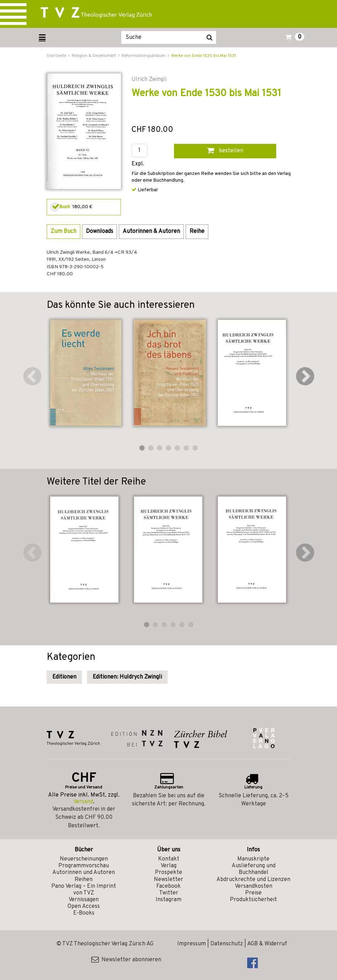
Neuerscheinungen (84, 859)
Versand (83, 802)
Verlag (168, 866)
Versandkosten (254, 886)
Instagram (168, 900)
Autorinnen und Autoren (84, 873)
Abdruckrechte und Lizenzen (253, 880)
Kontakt (169, 859)
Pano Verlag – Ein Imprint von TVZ (84, 890)
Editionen (64, 677)
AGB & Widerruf (267, 944)
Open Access (84, 906)
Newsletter (168, 880)
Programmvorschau (84, 866)
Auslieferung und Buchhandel (254, 869)
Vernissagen (84, 900)
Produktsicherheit (253, 900)
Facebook (168, 886)
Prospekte (168, 873)
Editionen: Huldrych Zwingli (127, 677)
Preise (253, 893)
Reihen (84, 880)
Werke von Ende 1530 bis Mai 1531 (204, 56)
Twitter (169, 893)
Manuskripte (253, 859)
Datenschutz (227, 944)
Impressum (191, 944)
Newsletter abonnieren (126, 960)
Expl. (138, 164)
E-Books (84, 913)
